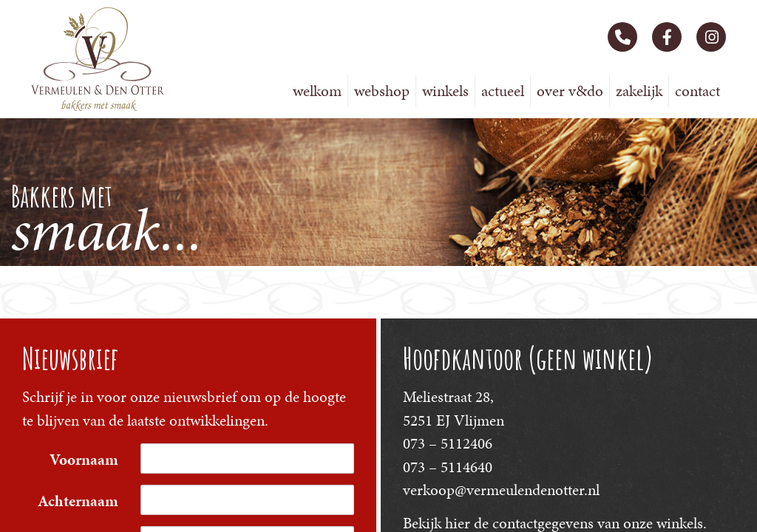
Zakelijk (639, 91)
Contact (697, 91)
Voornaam (84, 460)
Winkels (445, 91)
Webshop (382, 91)
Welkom (317, 91)
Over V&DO (570, 91)
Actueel (503, 91)
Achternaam (78, 501)
